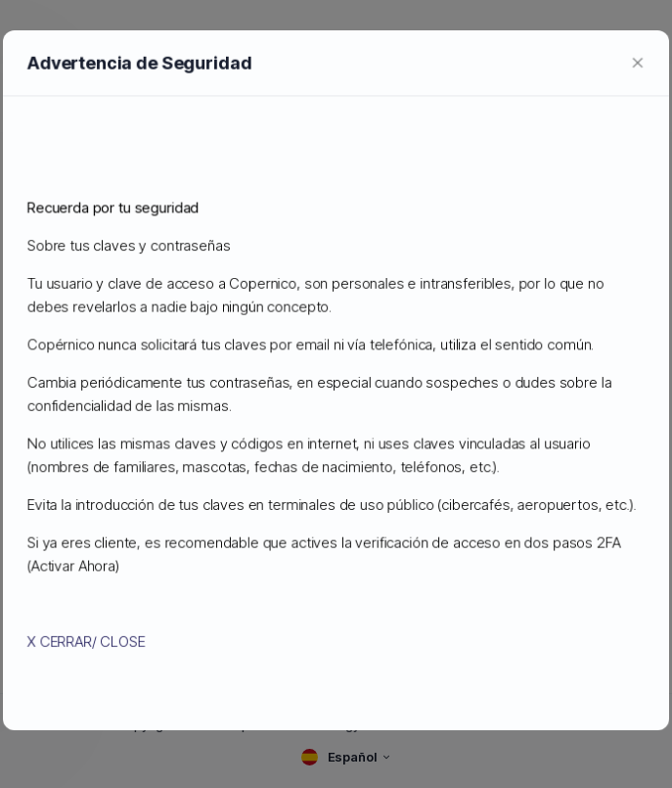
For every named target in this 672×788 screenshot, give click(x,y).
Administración (68, 149)
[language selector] (505, 97)
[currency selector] (548, 98)
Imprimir (336, 647)
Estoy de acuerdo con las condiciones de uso (344, 609)
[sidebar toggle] (27, 98)
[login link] (632, 98)
